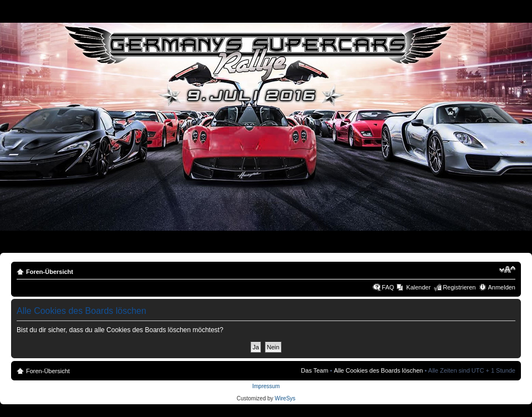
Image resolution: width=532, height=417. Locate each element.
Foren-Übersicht (50, 272)
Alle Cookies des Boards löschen (378, 370)
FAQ (388, 287)
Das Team (314, 370)
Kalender (418, 287)
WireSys (285, 398)
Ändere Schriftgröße (507, 269)
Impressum (266, 386)
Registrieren (459, 287)
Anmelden (502, 287)
